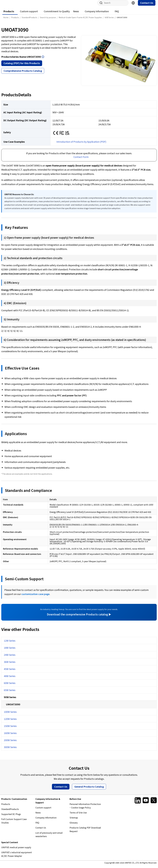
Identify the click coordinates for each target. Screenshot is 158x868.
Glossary (74, 825)
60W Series (10, 685)
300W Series (10, 750)
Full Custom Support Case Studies (14, 823)
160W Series (10, 736)
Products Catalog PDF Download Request (85, 832)
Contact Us (147, 5)
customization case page (35, 597)
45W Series (10, 671)
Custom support (29, 14)
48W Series (10, 679)
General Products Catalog (89, 789)
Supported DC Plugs (11, 817)
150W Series (10, 728)
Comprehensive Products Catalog (23, 73)
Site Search (100, 5)
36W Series (10, 664)
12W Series (10, 643)
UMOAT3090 (13, 707)
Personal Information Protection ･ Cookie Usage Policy (85, 808)
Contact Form (81, 159)
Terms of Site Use (78, 815)
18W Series (10, 650)
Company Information (97, 14)
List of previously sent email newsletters (49, 837)
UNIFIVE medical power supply (16, 850)
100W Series (10, 714)
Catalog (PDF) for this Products (22, 66)
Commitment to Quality (57, 14)
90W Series (10, 700)
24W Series (10, 657)
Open (43, 59)
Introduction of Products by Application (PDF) (81, 144)
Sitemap (74, 820)
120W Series (10, 721)
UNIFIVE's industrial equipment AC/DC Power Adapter (17, 857)
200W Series (10, 743)
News (76, 14)
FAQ (117, 14)
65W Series (10, 693)
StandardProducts (10, 812)
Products (9, 14)
